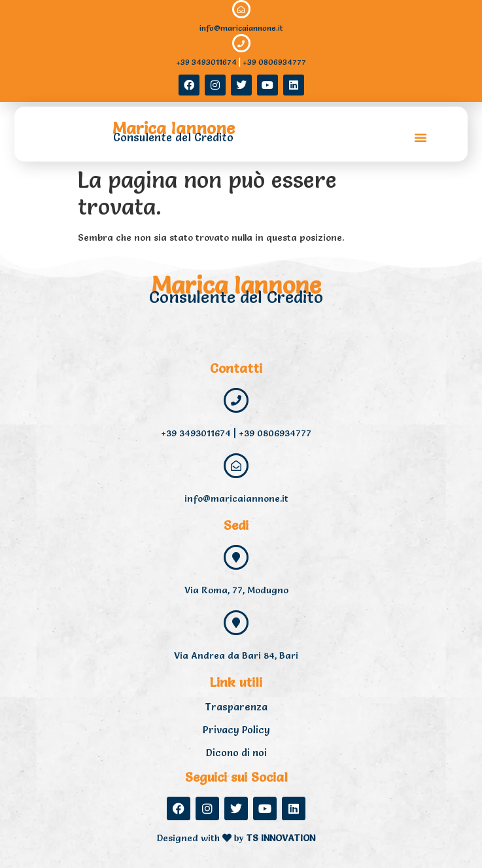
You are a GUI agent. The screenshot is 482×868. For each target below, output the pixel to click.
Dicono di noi (236, 753)
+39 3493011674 (206, 62)
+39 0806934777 (274, 62)
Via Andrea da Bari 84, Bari (236, 655)
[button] (421, 137)
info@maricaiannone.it (241, 28)
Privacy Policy (236, 730)
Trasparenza (236, 707)
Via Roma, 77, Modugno (236, 590)
